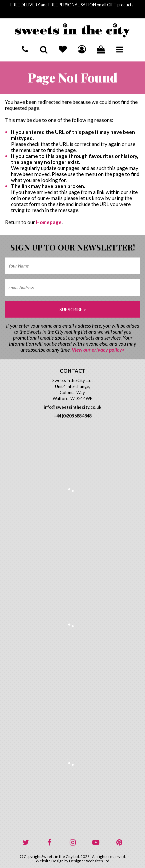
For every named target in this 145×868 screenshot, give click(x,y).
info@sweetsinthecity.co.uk (72, 407)
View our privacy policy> (98, 350)
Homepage (49, 222)
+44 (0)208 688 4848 (72, 416)
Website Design (50, 861)
